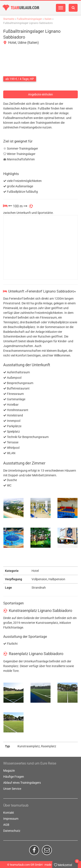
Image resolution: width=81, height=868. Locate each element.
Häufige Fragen (14, 777)
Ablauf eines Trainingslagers (22, 783)
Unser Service (12, 789)
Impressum (11, 819)
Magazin (9, 771)
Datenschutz (12, 831)
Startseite (9, 19)
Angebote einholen (40, 94)
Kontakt (9, 813)
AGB (6, 825)
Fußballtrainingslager (29, 19)
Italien (48, 19)
